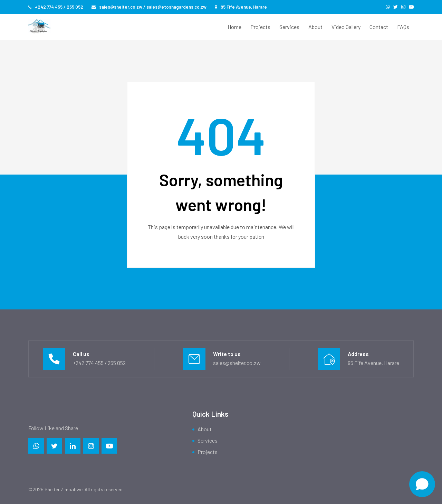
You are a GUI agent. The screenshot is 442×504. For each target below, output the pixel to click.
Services (289, 27)
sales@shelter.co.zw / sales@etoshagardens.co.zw (149, 7)
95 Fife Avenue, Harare (241, 7)
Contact (379, 27)
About (315, 27)
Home (234, 27)
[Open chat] (422, 484)
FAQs (403, 27)
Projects (260, 27)
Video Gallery (346, 27)
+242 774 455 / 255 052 (56, 7)
